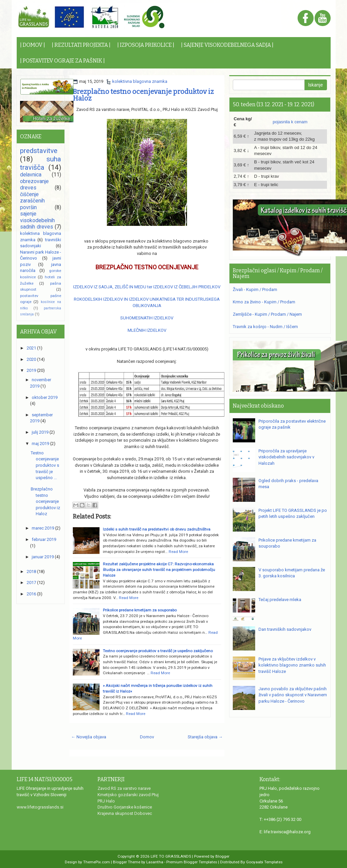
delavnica (31, 175)
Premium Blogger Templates (192, 862)
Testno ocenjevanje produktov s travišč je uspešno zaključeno (158, 651)
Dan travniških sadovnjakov (285, 629)
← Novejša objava (89, 737)
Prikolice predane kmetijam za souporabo (140, 610)
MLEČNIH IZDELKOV (147, 330)
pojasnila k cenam (290, 122)
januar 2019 (43, 557)
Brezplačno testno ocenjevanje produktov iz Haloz (143, 95)
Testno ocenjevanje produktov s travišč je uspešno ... (45, 465)
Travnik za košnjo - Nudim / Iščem (265, 327)
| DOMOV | (33, 45)
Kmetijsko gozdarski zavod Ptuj (128, 795)
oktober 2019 (45, 397)
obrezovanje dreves (34, 185)
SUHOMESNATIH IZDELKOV (147, 318)
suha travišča (41, 163)
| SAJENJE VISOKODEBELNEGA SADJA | (227, 45)
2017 (31, 583)
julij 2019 (40, 432)
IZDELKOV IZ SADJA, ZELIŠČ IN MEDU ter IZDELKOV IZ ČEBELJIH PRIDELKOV (147, 287)
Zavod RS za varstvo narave (124, 788)
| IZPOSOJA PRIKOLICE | (146, 45)
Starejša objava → (205, 737)
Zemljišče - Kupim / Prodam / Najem (267, 314)
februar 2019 (44, 539)
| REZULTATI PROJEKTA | (81, 45)
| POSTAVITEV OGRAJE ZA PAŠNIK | (62, 61)
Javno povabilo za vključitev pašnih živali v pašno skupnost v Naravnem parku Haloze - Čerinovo (293, 695)
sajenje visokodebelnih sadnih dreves (37, 220)
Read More (178, 552)
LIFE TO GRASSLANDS (171, 856)
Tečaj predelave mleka (280, 600)
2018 (31, 571)
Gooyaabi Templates (264, 862)
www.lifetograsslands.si (40, 807)
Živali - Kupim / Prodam (255, 290)
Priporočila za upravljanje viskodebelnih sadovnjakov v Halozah (286, 457)
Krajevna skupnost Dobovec (125, 813)
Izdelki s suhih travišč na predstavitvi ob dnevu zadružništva (157, 529)
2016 (31, 594)
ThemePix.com (97, 862)
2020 (31, 359)
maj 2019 (40, 444)
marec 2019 (43, 528)
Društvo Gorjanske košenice (125, 807)
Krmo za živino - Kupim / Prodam (264, 302)
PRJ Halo (106, 801)
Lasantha (155, 862)
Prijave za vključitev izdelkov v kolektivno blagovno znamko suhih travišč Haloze (292, 665)
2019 (31, 370)
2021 (31, 348)
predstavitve (39, 151)
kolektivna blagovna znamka (140, 81)
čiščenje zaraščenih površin (32, 201)
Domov (147, 737)
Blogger (222, 856)
